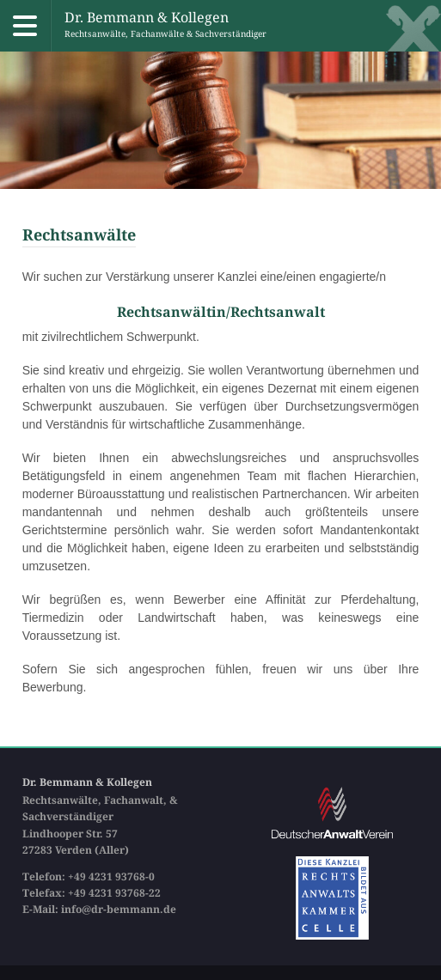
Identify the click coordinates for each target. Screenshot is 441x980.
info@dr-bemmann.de (119, 909)
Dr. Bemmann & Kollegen (165, 26)
